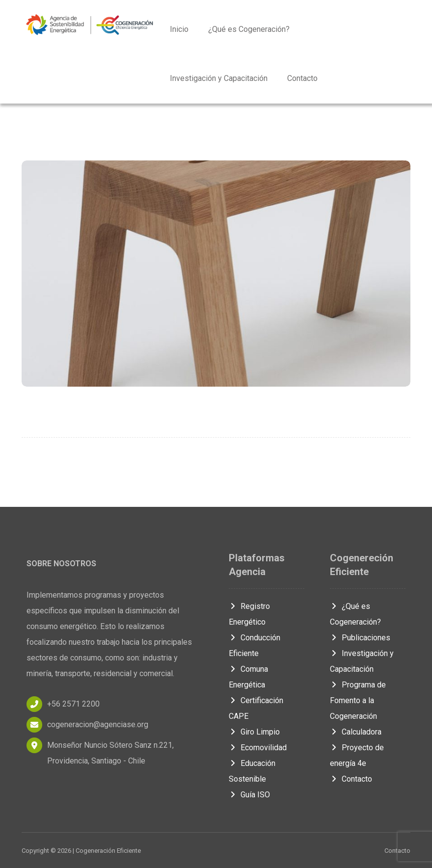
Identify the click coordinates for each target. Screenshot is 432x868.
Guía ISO (249, 795)
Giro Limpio (254, 732)
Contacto (351, 779)
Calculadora (356, 732)
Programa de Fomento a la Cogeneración (358, 700)
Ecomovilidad (258, 748)
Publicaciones (360, 638)
